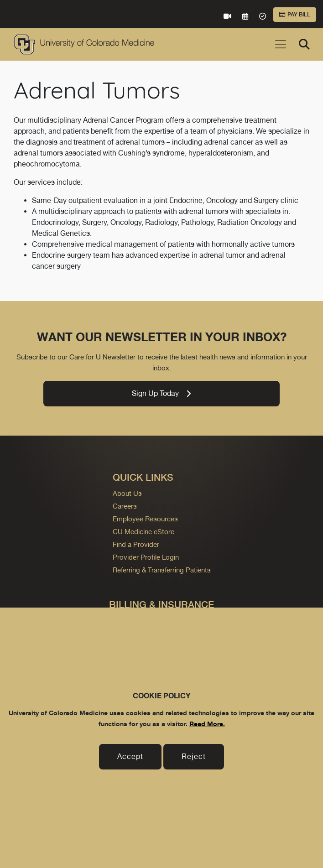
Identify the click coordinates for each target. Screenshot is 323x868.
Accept (130, 756)
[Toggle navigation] (281, 44)
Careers (125, 506)
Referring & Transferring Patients (162, 570)
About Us (127, 493)
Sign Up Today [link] (161, 393)
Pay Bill (295, 15)
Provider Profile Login (146, 557)
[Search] (304, 44)
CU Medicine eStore (143, 532)
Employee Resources (145, 519)
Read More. (207, 724)
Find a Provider (136, 544)
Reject (194, 756)
